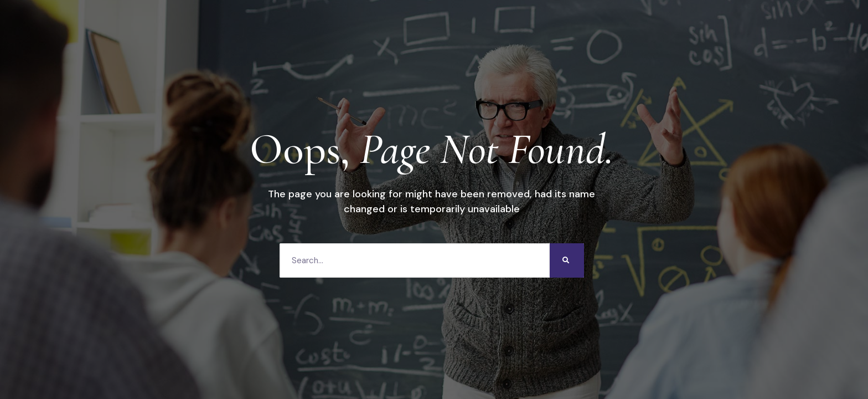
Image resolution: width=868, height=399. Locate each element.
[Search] (567, 260)
